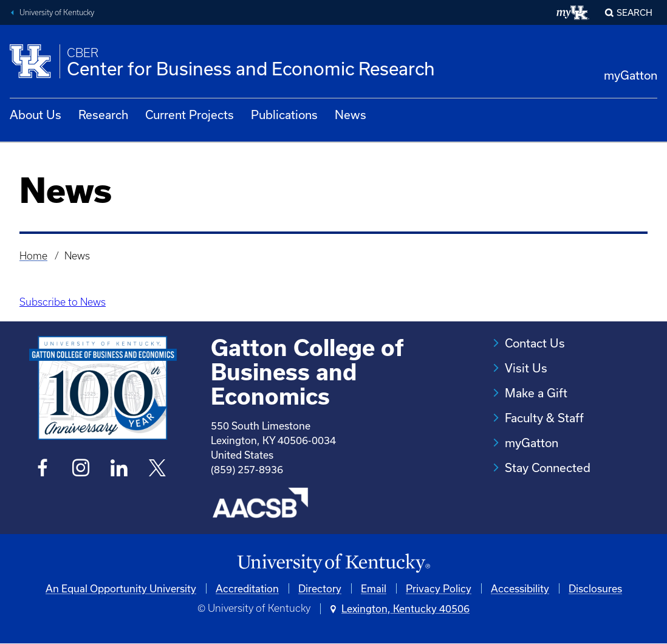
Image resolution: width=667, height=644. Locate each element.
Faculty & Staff (544, 418)
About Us (36, 115)
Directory (320, 588)
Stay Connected (548, 468)
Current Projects (190, 115)
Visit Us (526, 368)
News (351, 115)
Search (635, 12)
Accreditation (247, 588)
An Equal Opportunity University (121, 588)
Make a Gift (536, 393)
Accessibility (520, 588)
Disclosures (595, 588)
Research (103, 115)
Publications (284, 115)
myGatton (631, 75)
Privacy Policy (439, 588)
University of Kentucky (57, 12)
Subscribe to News (63, 302)
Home (33, 256)
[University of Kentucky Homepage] (333, 563)
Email (374, 588)
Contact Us (535, 343)
